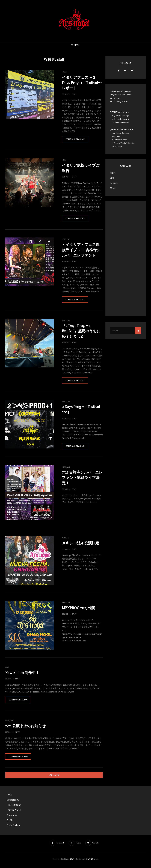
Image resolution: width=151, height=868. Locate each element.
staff (74, 94)
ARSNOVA (70, 861)
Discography (13, 802)
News (64, 72)
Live (68, 240)
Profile (10, 822)
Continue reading (77, 140)
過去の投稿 (55, 777)
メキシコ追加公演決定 (81, 544)
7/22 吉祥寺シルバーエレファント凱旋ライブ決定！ (82, 479)
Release (114, 183)
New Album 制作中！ (22, 674)
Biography (12, 817)
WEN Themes (93, 861)
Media (113, 188)
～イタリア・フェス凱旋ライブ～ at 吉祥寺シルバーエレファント (81, 250)
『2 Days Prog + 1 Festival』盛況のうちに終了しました (81, 332)
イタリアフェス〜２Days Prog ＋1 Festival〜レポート (82, 83)
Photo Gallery (13, 827)
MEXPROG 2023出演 (78, 609)
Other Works (15, 812)
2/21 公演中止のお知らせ (25, 727)
